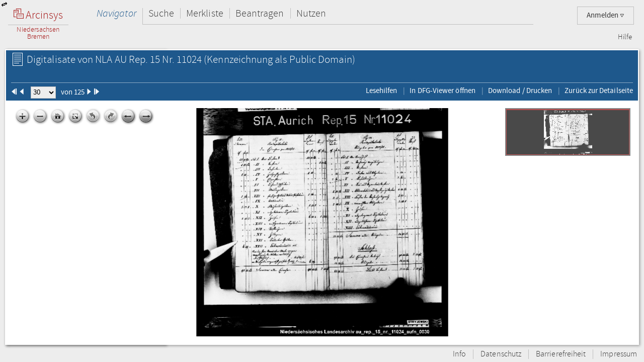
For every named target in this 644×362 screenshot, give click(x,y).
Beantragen (260, 13)
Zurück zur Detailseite (599, 90)
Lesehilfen (382, 90)
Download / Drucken (520, 90)
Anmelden (606, 15)
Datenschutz (501, 354)
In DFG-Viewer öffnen (442, 90)
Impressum (619, 354)
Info (459, 354)
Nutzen (311, 13)
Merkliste (205, 13)
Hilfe (625, 37)
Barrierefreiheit (561, 354)
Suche (161, 13)
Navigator (116, 13)
